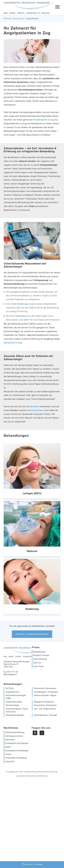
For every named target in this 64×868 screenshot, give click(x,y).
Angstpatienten (13, 692)
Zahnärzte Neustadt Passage (35, 772)
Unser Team (38, 666)
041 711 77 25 (11, 672)
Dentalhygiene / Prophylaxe (46, 692)
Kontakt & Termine (41, 655)
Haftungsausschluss (14, 736)
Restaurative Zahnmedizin (45, 705)
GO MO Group (43, 776)
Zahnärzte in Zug (45, 120)
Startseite (7, 19)
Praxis (18, 127)
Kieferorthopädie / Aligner (45, 695)
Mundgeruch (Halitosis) (44, 702)
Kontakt (34, 406)
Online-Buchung (40, 659)
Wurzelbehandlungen (15, 715)
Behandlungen (19, 19)
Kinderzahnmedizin (14, 702)
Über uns (37, 663)
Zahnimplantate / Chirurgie (45, 715)
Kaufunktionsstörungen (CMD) (16, 697)
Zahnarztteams (36, 410)
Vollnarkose (22, 316)
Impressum (10, 740)
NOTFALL (10, 688)
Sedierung (22, 304)
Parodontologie (12, 705)
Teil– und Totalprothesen (45, 709)
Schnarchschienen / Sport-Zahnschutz (17, 710)
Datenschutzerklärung (15, 732)
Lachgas (14, 292)
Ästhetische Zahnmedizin (45, 688)
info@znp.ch (10, 674)
